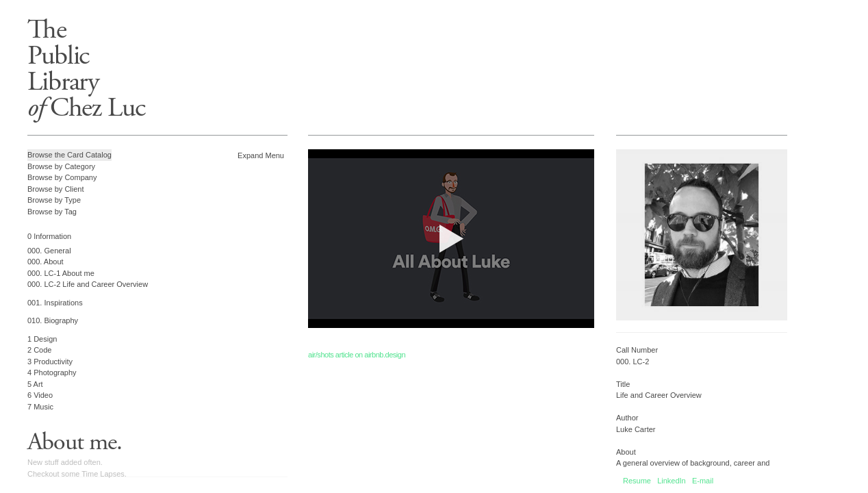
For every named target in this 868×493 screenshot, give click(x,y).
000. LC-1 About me (61, 273)
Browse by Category (61, 166)
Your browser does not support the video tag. (451, 239)
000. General (49, 251)
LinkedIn (672, 481)
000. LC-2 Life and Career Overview (88, 284)
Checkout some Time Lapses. (77, 474)
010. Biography (53, 320)
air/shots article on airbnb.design (357, 355)
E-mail (703, 481)
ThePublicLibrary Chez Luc (86, 69)
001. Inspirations (55, 303)
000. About (46, 262)
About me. (75, 442)
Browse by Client (56, 189)
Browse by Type (54, 200)
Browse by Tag (52, 212)
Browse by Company (62, 177)
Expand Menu (261, 155)
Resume (637, 481)
